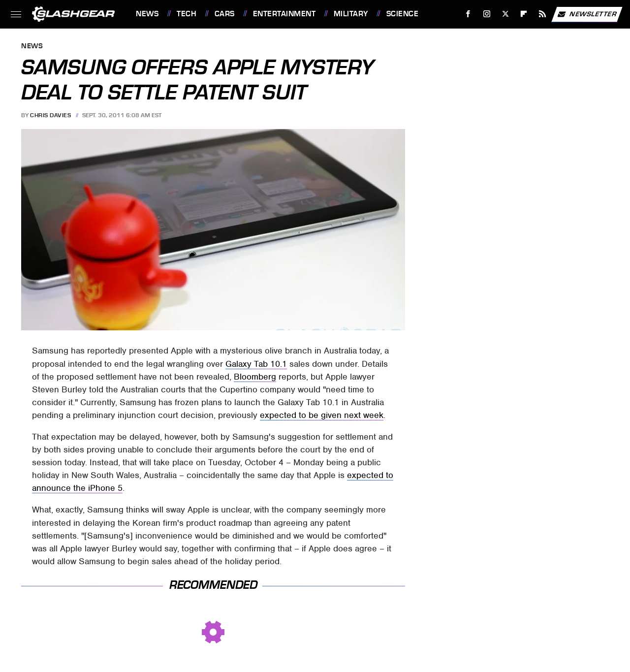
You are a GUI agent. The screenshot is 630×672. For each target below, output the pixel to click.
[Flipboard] (524, 14)
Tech (187, 14)
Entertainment (284, 14)
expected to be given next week (322, 415)
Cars (225, 14)
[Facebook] (468, 14)
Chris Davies (50, 115)
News (147, 14)
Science (403, 14)
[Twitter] (505, 14)
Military (351, 14)
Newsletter (587, 14)
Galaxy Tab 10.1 (256, 364)
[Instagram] (487, 14)
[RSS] (543, 14)
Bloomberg (255, 377)
